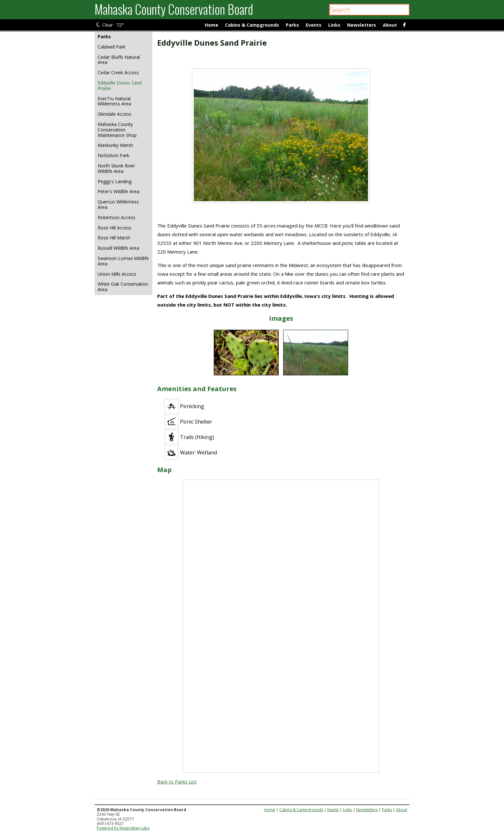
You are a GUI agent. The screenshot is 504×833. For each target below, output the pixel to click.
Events (314, 25)
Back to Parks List (177, 782)
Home (212, 25)
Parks (292, 25)
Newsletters (362, 25)
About (390, 25)
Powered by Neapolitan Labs (123, 828)
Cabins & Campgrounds (252, 25)
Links (334, 25)
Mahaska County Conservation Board (174, 9)
